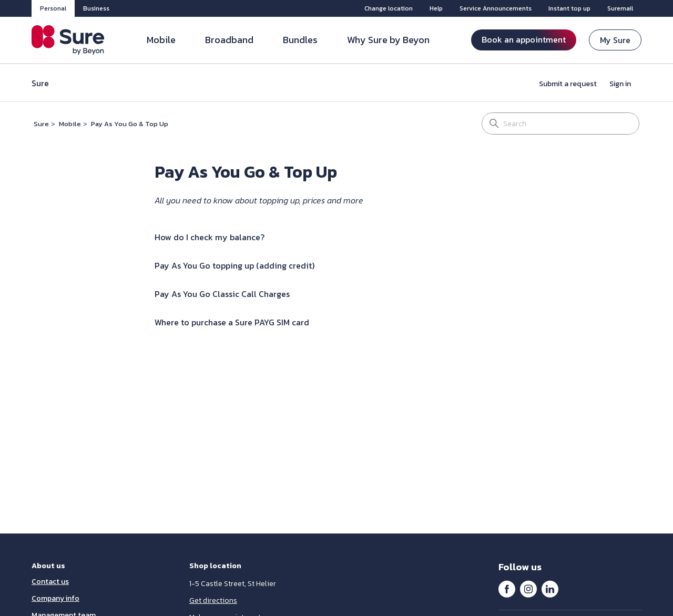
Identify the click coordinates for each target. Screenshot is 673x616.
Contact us (50, 582)
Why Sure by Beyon (388, 40)
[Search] (560, 124)
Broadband (229, 40)
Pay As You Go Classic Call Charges (222, 294)
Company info (55, 598)
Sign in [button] (620, 84)
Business (96, 8)
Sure (41, 124)
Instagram (528, 589)
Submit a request (568, 84)
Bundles (300, 40)
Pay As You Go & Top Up (130, 124)
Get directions (213, 600)
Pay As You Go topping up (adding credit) (234, 265)
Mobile (161, 40)
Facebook (507, 589)
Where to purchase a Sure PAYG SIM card (232, 322)
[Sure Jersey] (68, 40)
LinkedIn (550, 589)
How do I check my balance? (210, 237)
